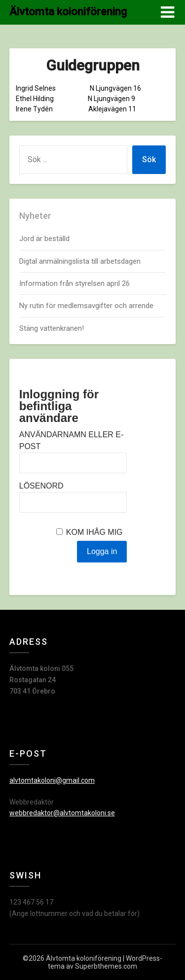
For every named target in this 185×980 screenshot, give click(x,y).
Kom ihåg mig (94, 532)
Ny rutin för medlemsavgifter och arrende (86, 306)
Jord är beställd (44, 239)
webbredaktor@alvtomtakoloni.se (62, 813)
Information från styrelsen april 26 (74, 283)
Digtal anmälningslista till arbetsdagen (80, 261)
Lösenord (41, 486)
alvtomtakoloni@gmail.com (52, 780)
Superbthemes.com (106, 966)
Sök (149, 159)
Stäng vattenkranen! (52, 328)
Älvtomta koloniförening (68, 12)
